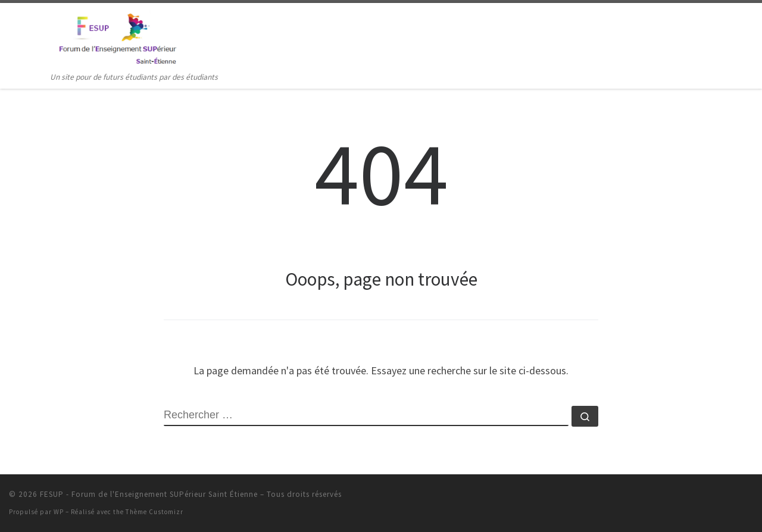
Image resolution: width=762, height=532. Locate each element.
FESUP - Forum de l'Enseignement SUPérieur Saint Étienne (149, 494)
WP (59, 512)
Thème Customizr (154, 512)
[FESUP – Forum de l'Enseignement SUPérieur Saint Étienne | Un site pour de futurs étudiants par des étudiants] (116, 37)
